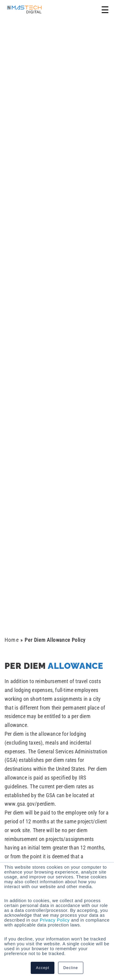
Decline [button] (71, 968)
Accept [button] (43, 968)
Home (12, 640)
